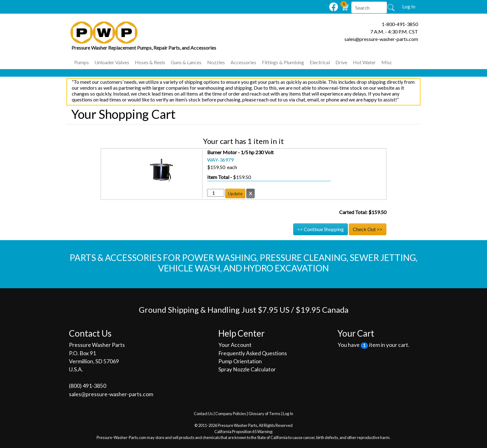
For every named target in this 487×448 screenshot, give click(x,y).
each (231, 167)
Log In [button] (409, 6)
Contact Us (203, 414)
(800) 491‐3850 (88, 386)
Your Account (235, 345)
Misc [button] (387, 62)
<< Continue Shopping (321, 229)
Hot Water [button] (364, 62)
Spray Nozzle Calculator (247, 369)
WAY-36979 (220, 160)
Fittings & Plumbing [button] (283, 62)
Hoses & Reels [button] (150, 62)
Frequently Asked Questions (253, 353)
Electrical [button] (320, 62)
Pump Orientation (240, 361)
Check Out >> (368, 229)
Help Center (241, 333)
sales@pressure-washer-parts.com (381, 39)
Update (235, 193)
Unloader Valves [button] (112, 62)
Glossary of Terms (264, 414)
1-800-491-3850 (400, 24)
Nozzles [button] (216, 62)
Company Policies (231, 414)
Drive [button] (341, 62)
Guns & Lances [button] (186, 62)
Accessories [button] (243, 62)
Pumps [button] (82, 62)
